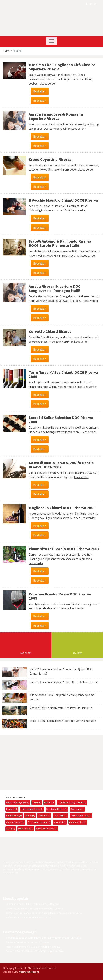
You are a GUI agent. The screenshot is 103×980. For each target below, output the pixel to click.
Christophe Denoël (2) (57, 809)
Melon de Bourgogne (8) (18, 802)
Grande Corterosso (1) (47, 829)
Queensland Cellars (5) (32, 809)
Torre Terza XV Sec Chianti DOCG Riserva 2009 (63, 374)
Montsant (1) (60, 822)
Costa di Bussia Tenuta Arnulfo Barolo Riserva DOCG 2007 (61, 465)
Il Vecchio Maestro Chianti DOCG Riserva (63, 200)
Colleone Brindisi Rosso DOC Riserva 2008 (60, 596)
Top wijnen (26, 653)
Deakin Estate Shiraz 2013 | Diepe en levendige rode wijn (35, 909)
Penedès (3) (12, 809)
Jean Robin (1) (60, 816)
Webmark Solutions (29, 972)
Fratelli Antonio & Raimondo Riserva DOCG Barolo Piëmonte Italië (60, 243)
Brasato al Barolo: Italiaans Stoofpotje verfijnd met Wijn (63, 721)
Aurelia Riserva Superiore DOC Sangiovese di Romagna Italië (55, 288)
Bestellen (40, 91)
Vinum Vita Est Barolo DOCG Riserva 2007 (64, 549)
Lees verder (49, 83)
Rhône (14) (49, 802)
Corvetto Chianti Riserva (50, 331)
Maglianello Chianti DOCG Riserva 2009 (62, 508)
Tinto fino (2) (44, 816)
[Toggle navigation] (51, 41)
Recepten (77, 653)
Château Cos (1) (14, 816)
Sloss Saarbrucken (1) (81, 816)
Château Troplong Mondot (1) (72, 802)
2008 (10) (37, 802)
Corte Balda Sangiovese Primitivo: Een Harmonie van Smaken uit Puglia (43, 938)
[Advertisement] (32, 762)
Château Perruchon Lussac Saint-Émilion (27, 942)
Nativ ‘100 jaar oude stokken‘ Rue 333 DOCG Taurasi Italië (64, 682)
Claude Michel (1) (78, 822)
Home (6, 51)
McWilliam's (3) (26, 829)
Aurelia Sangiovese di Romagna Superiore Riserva (56, 116)
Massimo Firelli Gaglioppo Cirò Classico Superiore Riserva (62, 67)
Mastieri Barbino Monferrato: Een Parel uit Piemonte (61, 708)
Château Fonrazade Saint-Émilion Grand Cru (29, 918)
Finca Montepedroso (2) (39, 822)
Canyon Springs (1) (15, 822)
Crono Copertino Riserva (50, 159)
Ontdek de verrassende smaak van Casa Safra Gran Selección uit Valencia (44, 913)
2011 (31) (11, 829)
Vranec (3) (30, 816)
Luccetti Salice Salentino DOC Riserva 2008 (61, 420)
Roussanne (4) (77, 809)
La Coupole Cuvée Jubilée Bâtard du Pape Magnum (33, 904)
